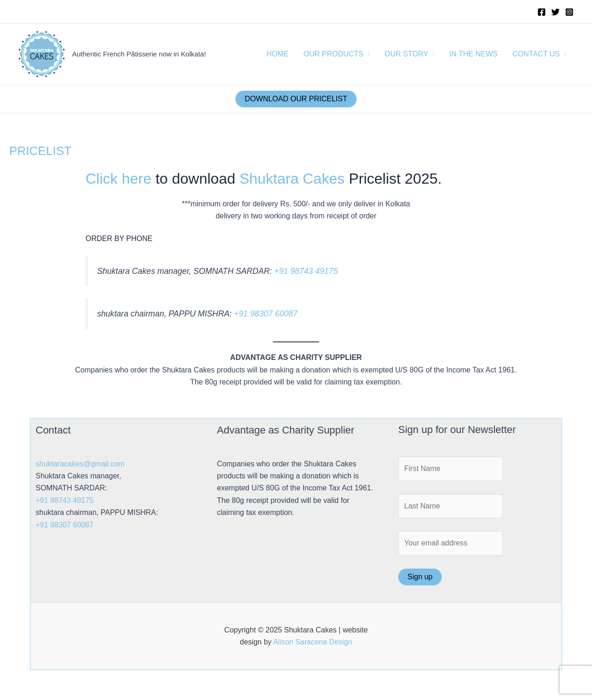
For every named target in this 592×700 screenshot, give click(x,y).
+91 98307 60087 (266, 314)
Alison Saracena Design (313, 642)
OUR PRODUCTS (333, 54)
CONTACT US (536, 54)
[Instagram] (569, 12)
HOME (277, 54)
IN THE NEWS (473, 54)
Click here (118, 179)
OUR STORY (406, 54)
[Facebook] (542, 12)
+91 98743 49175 (306, 271)
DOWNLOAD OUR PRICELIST (296, 99)
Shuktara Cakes (292, 179)
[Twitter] (555, 12)
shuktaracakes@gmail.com (80, 464)
